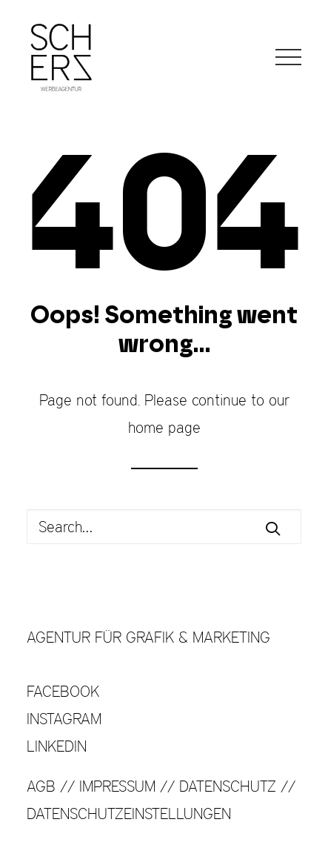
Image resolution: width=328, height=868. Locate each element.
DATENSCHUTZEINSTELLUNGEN (129, 814)
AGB (41, 786)
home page (164, 427)
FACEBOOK (63, 691)
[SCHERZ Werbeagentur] (61, 57)
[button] (288, 57)
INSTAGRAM (64, 719)
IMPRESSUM (117, 786)
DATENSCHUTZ (228, 786)
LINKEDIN (57, 746)
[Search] (164, 527)
